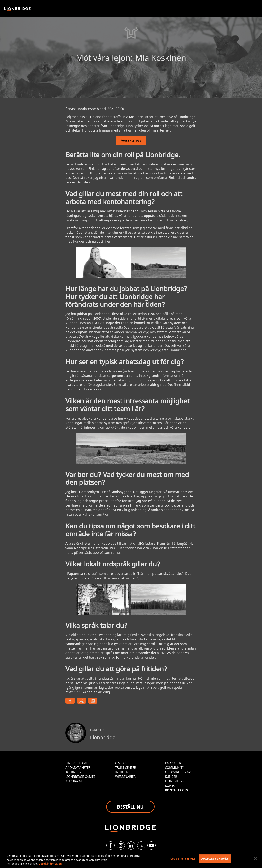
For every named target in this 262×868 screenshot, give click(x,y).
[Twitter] (141, 845)
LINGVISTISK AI (76, 763)
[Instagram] (121, 845)
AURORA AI (74, 781)
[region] (131, 859)
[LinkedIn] (131, 845)
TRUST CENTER (126, 767)
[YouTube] (151, 845)
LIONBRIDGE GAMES (80, 777)
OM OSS (121, 763)
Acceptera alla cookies (215, 858)
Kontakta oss (131, 141)
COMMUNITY (174, 767)
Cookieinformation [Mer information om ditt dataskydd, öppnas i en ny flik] (50, 864)
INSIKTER (122, 772)
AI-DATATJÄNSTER (78, 767)
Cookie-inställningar (183, 858)
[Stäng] (255, 858)
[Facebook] (111, 845)
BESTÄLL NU (130, 807)
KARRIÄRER (173, 763)
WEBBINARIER (125, 777)
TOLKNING (73, 772)
